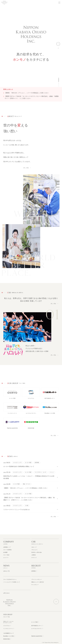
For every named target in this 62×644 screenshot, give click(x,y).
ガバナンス (34, 558)
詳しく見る (26, 170)
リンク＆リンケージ (8, 629)
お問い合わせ (6, 593)
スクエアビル (6, 626)
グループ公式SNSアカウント (10, 579)
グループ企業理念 (7, 550)
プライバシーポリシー (37, 579)
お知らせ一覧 (6, 571)
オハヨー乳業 (34, 622)
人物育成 (33, 555)
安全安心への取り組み (37, 552)
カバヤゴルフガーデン (36, 629)
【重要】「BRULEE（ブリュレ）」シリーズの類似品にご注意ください (27, 93)
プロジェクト (35, 550)
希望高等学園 (6, 639)
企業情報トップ (7, 547)
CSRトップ (34, 547)
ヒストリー (6, 558)
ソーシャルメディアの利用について (12, 582)
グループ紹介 (6, 555)
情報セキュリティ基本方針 (38, 582)
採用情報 (33, 571)
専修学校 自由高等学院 (37, 636)
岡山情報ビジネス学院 (8, 636)
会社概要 (5, 552)
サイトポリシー (35, 585)
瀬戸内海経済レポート (36, 626)
